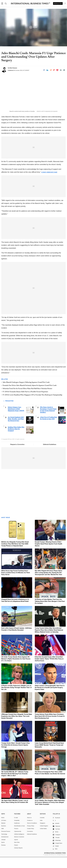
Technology (4, 845)
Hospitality (17, 831)
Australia (42, 828)
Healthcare (17, 834)
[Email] (61, 70)
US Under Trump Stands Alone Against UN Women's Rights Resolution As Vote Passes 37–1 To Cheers (16, 670)
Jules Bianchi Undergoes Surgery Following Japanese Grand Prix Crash (26, 393)
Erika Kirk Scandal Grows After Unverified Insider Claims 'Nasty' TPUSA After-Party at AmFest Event (49, 670)
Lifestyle (3, 850)
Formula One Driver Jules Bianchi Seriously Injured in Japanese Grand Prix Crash (30, 396)
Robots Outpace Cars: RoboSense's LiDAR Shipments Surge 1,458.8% (16, 420)
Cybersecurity (18, 842)
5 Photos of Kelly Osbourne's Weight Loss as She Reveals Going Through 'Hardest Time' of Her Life (16, 698)
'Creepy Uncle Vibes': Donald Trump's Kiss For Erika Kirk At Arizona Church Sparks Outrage (15, 756)
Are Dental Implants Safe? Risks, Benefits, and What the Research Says (16, 430)
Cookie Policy (30, 840)
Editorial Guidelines (50, 455)
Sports (3, 853)
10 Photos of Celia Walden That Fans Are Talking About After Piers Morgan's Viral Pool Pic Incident (50, 612)
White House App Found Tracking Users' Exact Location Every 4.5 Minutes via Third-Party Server (16, 583)
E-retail (16, 828)
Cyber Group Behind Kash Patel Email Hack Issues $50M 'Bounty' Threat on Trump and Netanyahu (49, 756)
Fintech (16, 856)
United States (43, 840)
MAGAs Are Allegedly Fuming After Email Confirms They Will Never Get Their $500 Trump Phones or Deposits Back (15, 555)
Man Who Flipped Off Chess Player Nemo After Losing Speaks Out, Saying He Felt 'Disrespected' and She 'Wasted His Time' (49, 583)
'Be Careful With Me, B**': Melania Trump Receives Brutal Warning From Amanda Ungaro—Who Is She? (15, 785)
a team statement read (49, 183)
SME (3, 840)
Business (4, 837)
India (41, 831)
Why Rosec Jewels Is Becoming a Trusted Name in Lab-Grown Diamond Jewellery (48, 421)
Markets (3, 834)
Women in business (19, 848)
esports (16, 850)
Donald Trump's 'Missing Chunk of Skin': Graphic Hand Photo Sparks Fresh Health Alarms (49, 555)
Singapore (43, 834)
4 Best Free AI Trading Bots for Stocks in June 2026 (49, 429)
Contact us (30, 831)
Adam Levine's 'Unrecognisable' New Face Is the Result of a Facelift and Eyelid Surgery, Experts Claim (50, 698)
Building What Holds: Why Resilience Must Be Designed (16, 440)
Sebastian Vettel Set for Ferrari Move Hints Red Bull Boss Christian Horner (27, 400)
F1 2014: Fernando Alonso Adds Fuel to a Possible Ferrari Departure (25, 403)
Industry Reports (18, 859)
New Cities (17, 853)
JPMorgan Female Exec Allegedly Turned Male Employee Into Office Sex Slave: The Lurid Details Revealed (17, 727)
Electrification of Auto (19, 837)
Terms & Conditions (32, 834)
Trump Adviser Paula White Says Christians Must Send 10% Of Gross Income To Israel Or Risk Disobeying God (50, 727)
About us (29, 828)
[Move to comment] (64, 70)
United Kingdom (44, 837)
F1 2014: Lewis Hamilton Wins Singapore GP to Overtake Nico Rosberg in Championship (32, 406)
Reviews (3, 856)
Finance (16, 840)
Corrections (30, 842)
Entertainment (5, 848)
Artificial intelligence (19, 845)
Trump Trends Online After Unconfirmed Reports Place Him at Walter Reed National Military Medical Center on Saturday (49, 641)
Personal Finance (6, 842)
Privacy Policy (31, 837)
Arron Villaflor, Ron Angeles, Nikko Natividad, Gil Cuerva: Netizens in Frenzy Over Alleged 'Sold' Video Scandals (50, 813)
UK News (4, 831)
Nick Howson (13, 68)
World (3, 828)
